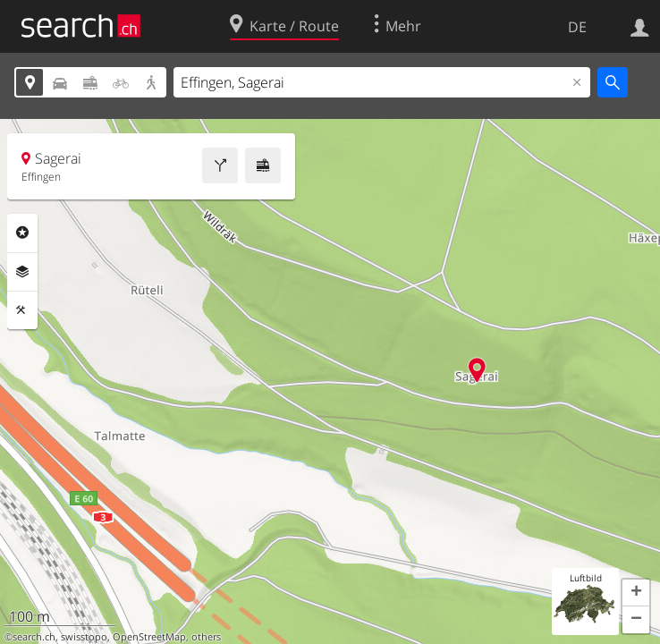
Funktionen (22, 310)
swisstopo (84, 637)
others (206, 637)
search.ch (34, 637)
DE (577, 27)
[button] (636, 593)
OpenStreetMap (149, 637)
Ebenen (22, 272)
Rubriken (22, 233)
